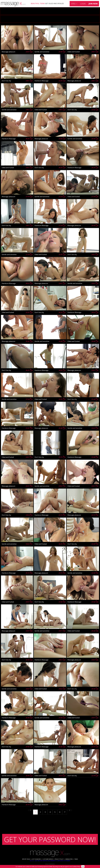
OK (83, 866)
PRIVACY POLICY (59, 859)
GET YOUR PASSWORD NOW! (50, 839)
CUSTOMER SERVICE (48, 859)
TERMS (76, 859)
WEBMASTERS (69, 859)
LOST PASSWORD (36, 859)
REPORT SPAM (26, 859)
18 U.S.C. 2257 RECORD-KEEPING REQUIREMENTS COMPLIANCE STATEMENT (50, 861)
